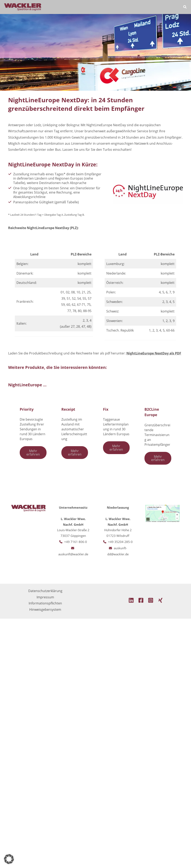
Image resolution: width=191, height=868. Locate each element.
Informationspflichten (45, 603)
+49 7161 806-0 (76, 542)
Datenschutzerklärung (45, 591)
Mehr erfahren (33, 452)
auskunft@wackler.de (73, 554)
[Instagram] (151, 600)
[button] (185, 7)
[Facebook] (141, 600)
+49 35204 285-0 (120, 542)
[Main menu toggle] (173, 7)
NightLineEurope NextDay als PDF (154, 353)
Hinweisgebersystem (45, 609)
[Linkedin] (131, 600)
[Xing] (160, 600)
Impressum (45, 597)
